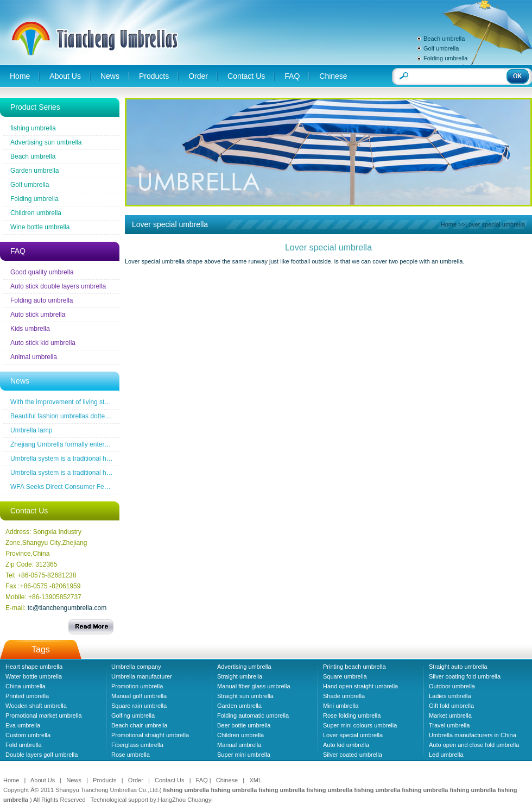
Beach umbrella (444, 39)
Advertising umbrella (244, 667)
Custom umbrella (28, 735)
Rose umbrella (131, 755)
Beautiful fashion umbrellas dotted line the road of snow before (100, 416)
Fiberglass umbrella (137, 745)
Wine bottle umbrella (40, 227)
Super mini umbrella (244, 755)
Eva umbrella (23, 725)
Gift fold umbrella (451, 706)
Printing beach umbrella (354, 667)
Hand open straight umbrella (360, 686)
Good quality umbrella (42, 272)
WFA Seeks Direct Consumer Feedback (68, 487)
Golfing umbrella (133, 715)
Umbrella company (136, 667)
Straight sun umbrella (245, 696)
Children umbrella (36, 213)
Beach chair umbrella (139, 725)
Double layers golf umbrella (42, 755)
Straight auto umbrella (458, 667)
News (110, 76)
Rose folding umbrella (352, 715)
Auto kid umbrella (346, 745)
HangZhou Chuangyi (185, 800)
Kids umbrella (30, 329)
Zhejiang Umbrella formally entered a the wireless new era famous (106, 444)
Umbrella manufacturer (142, 676)
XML (255, 780)
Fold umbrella (24, 745)
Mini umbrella (341, 706)
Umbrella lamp (31, 430)
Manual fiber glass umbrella (254, 686)
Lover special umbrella (353, 735)
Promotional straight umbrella (150, 735)
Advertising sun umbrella (46, 142)
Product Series (35, 107)
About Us (65, 76)
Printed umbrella (27, 696)
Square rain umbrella (139, 706)
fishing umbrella (33, 128)
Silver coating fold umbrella (465, 676)
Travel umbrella (449, 725)
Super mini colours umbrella (360, 725)
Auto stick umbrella (38, 315)
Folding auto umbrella (42, 300)
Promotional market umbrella (44, 715)
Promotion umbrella (137, 686)
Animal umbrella (34, 357)
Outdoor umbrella (452, 686)
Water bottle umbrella (34, 676)
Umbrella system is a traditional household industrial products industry (111, 459)
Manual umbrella (239, 745)
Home (20, 76)
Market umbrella (450, 715)
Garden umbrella (34, 171)
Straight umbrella (240, 676)
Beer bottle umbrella (244, 725)
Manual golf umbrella (139, 696)
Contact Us (246, 76)
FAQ (292, 76)
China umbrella (26, 686)
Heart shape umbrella (34, 667)
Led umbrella (446, 755)
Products (154, 76)
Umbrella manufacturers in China (473, 735)
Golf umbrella (441, 48)
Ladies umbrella (450, 696)
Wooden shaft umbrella (36, 706)
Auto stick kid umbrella (43, 343)
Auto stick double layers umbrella (58, 286)
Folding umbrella (445, 58)
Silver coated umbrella (353, 755)
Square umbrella (345, 676)
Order (198, 76)
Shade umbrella (344, 696)
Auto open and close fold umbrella (474, 745)
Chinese (333, 76)
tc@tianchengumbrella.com (67, 608)
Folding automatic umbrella (253, 715)
